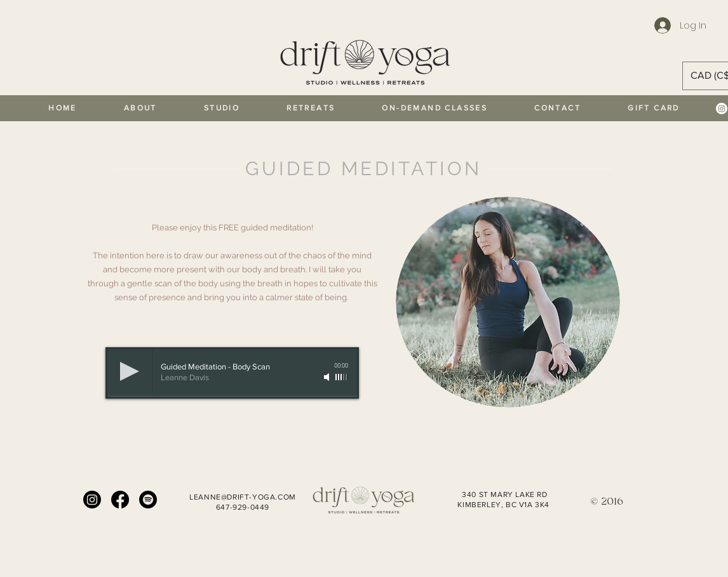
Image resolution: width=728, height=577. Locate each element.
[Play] (130, 371)
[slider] (342, 377)
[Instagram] (722, 109)
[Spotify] (148, 500)
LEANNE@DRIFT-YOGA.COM (243, 497)
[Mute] (328, 377)
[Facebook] (120, 500)
